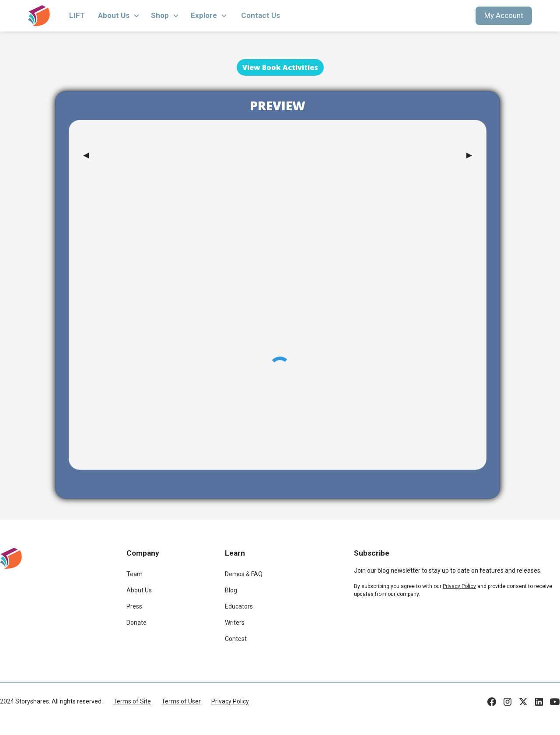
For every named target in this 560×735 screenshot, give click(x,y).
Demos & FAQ (244, 574)
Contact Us (261, 15)
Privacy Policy (230, 701)
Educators (239, 606)
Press (134, 606)
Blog (231, 590)
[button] (119, 16)
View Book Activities (280, 67)
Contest (236, 639)
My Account (504, 15)
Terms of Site (132, 701)
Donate (136, 623)
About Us (139, 590)
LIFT (77, 15)
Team (135, 574)
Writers (235, 623)
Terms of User (181, 701)
